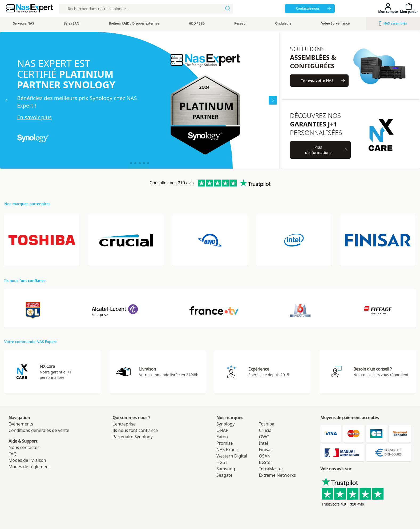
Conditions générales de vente (39, 430)
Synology (225, 424)
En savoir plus (34, 117)
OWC (264, 437)
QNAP (222, 430)
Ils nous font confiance (135, 430)
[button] (131, 163)
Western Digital (232, 456)
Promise (225, 443)
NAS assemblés (393, 23)
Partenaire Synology (133, 437)
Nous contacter (24, 447)
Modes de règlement (29, 467)
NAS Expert (228, 450)
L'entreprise (124, 424)
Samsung (226, 469)
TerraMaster (271, 469)
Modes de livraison (27, 460)
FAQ (13, 454)
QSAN (265, 456)
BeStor (265, 462)
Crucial (266, 430)
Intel (263, 443)
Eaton (222, 437)
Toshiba (266, 424)
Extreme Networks (277, 475)
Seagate (224, 475)
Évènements (21, 424)
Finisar (265, 450)
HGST (222, 462)
